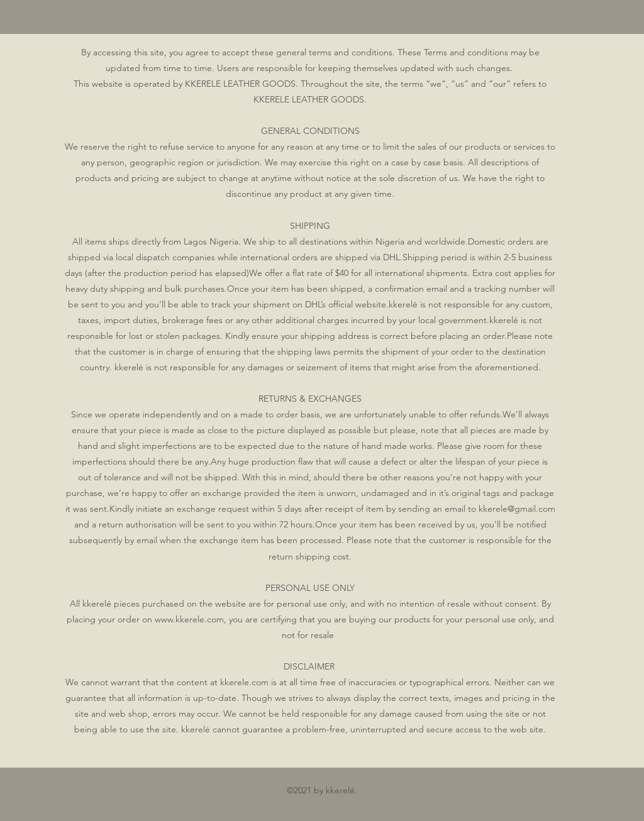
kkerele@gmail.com (517, 509)
